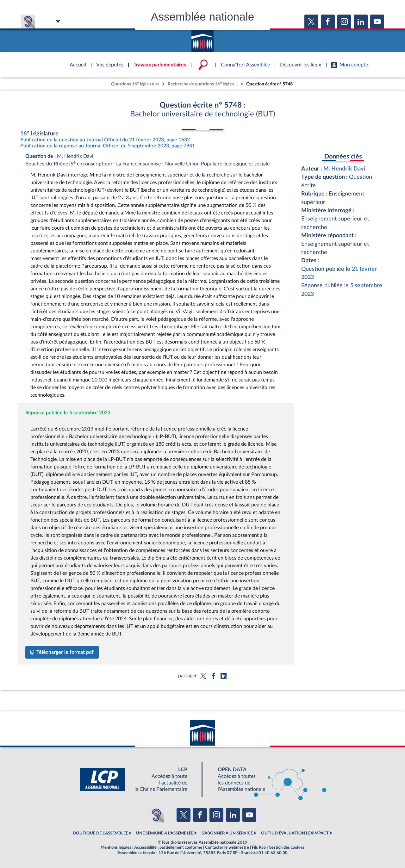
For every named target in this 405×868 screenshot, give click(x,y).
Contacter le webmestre (227, 847)
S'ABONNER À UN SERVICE (227, 833)
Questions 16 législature (135, 83)
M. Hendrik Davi (344, 169)
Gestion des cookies (287, 847)
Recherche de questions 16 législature (203, 83)
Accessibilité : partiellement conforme (168, 847)
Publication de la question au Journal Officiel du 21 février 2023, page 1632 (105, 140)
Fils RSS (259, 847)
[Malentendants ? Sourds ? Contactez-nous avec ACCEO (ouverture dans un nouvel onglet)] (156, 815)
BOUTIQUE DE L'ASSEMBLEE (100, 833)
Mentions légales (116, 847)
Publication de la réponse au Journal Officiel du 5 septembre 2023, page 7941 (108, 146)
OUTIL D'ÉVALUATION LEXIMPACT (295, 833)
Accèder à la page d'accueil (202, 39)
